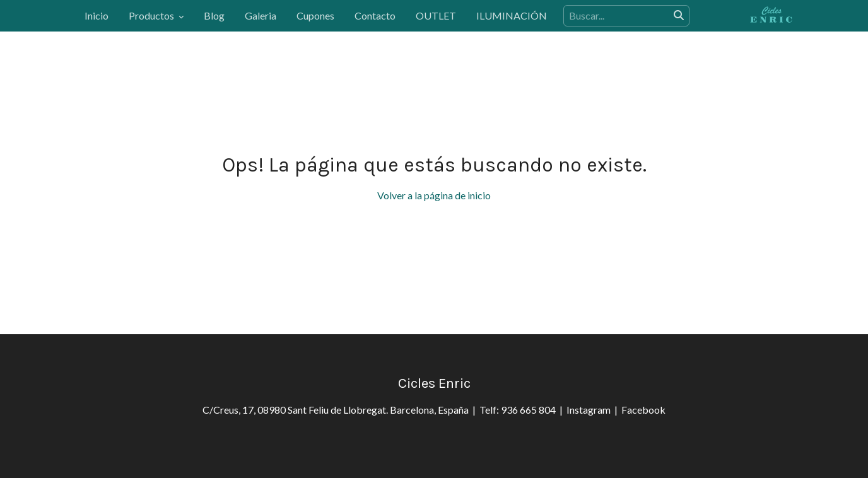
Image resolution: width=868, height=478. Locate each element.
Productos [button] (156, 15)
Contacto (375, 15)
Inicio (97, 15)
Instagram (590, 410)
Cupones (315, 15)
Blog (214, 15)
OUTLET (436, 15)
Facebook (643, 410)
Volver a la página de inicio (434, 195)
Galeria (261, 15)
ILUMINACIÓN (512, 15)
